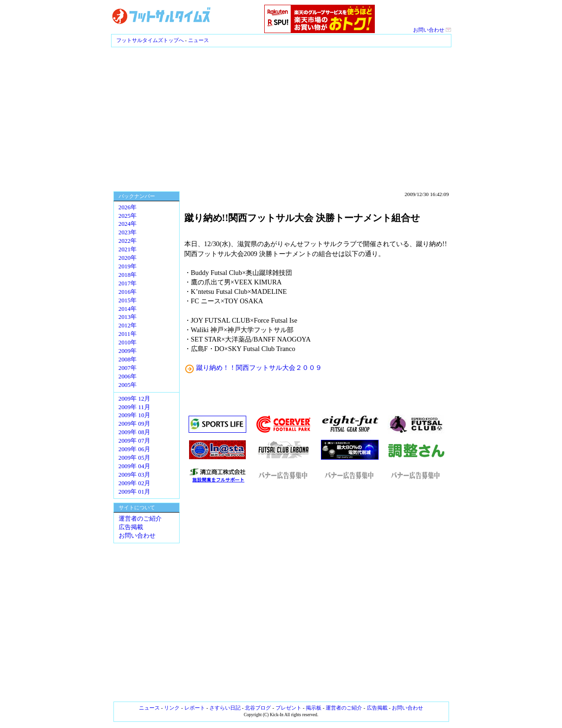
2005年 (128, 385)
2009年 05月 (135, 458)
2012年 (128, 325)
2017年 (128, 283)
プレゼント (289, 708)
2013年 (128, 317)
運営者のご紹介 (140, 519)
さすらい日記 (225, 708)
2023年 (128, 232)
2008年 (128, 360)
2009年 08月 (135, 432)
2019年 (128, 266)
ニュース (199, 40)
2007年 (128, 368)
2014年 (128, 309)
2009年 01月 (135, 492)
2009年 (128, 351)
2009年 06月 (135, 449)
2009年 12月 (135, 399)
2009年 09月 (135, 424)
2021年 (128, 249)
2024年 (128, 224)
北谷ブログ (258, 708)
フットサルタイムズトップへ (150, 40)
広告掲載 (131, 527)
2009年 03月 (135, 475)
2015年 (128, 300)
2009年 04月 (135, 466)
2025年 (128, 216)
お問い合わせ (432, 30)
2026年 (128, 207)
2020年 (128, 258)
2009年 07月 (135, 441)
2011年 (128, 334)
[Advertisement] (281, 118)
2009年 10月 (135, 415)
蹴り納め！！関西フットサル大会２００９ (259, 368)
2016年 (128, 292)
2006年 (128, 377)
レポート (195, 708)
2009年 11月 (134, 407)
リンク (172, 708)
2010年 (128, 343)
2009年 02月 (135, 483)
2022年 (128, 241)
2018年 (128, 275)
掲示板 (314, 708)
